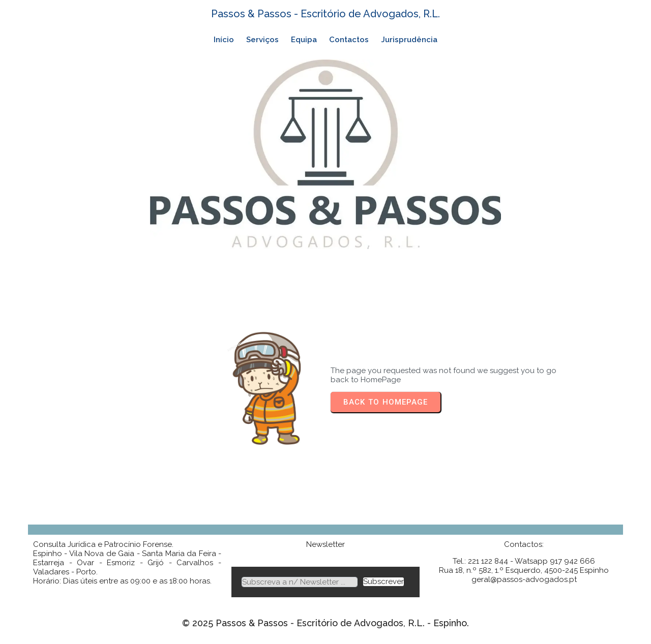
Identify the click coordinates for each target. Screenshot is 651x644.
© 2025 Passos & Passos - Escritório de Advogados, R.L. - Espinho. (325, 623)
